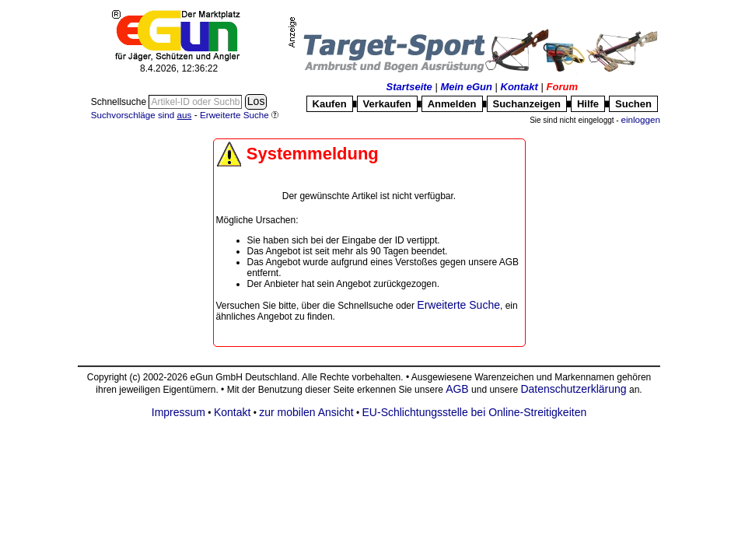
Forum (562, 87)
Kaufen (330, 104)
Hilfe (588, 104)
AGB (457, 389)
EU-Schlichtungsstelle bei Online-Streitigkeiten (475, 412)
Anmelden (452, 104)
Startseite (409, 87)
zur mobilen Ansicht (306, 412)
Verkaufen (387, 104)
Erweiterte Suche (458, 305)
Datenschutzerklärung (573, 389)
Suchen (633, 104)
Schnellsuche (120, 102)
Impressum (178, 412)
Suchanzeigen (527, 104)
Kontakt (519, 87)
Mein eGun (466, 87)
